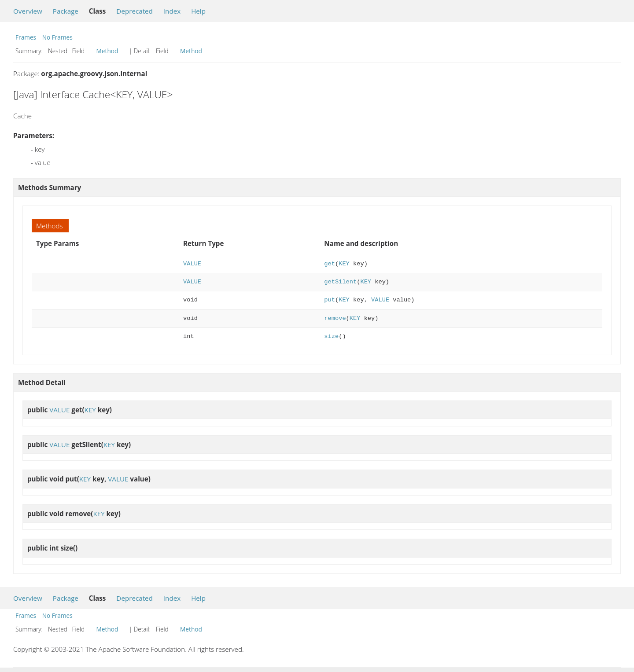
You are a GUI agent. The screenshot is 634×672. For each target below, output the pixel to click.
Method (107, 51)
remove (335, 318)
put (330, 300)
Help (198, 11)
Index (172, 11)
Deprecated (135, 11)
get (330, 264)
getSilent (340, 282)
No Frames (57, 37)
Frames (26, 37)
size (331, 336)
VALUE (192, 264)
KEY (344, 264)
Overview (28, 11)
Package (66, 11)
